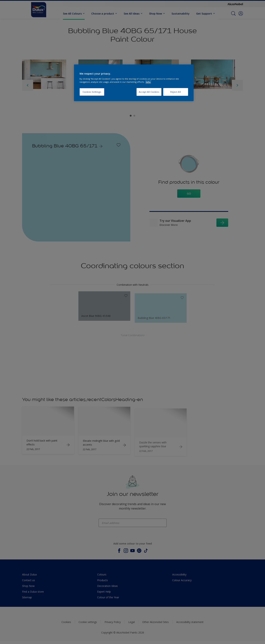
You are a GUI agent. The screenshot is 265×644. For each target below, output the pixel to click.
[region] (134, 83)
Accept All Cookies (149, 92)
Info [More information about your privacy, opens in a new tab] (148, 82)
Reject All (176, 92)
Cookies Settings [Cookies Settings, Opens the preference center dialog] (92, 92)
